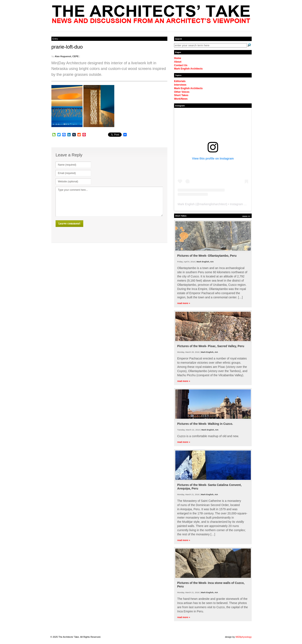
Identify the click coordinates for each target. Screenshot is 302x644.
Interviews (180, 85)
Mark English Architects (188, 69)
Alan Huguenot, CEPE (67, 56)
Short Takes (181, 95)
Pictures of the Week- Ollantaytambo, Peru (207, 256)
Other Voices (182, 92)
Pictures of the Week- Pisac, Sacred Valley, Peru (211, 346)
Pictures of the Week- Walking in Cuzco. (205, 424)
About (178, 62)
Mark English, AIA (205, 262)
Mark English (186, 204)
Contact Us (181, 65)
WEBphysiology (244, 637)
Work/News (181, 99)
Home (178, 58)
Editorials (180, 81)
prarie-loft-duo (67, 47)
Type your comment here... (109, 202)
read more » (184, 303)
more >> (246, 216)
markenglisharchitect (213, 204)
